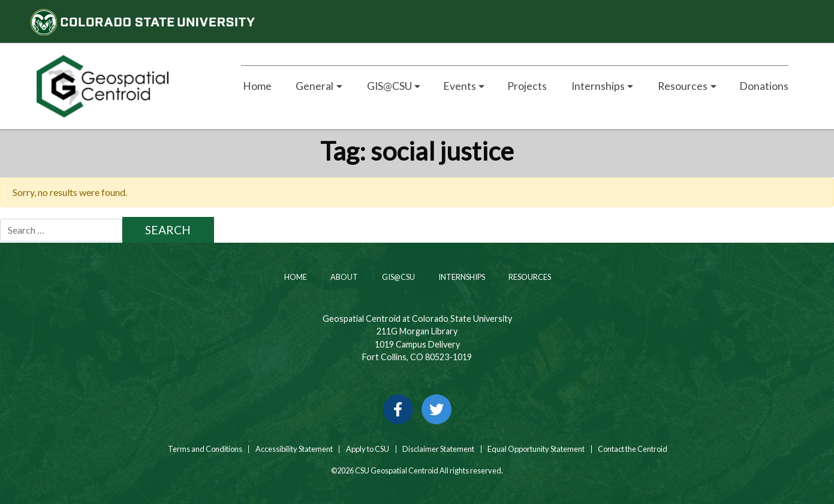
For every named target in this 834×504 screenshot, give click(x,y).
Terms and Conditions (204, 449)
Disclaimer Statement (438, 449)
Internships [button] (597, 86)
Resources (529, 277)
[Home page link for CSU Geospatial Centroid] (125, 86)
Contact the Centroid (633, 449)
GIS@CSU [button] (389, 86)
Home (256, 86)
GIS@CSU (398, 277)
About (344, 277)
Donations (764, 86)
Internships (461, 277)
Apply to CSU (368, 449)
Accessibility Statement (294, 449)
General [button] (314, 86)
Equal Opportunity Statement (536, 449)
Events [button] (460, 86)
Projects (527, 86)
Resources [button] (682, 86)
